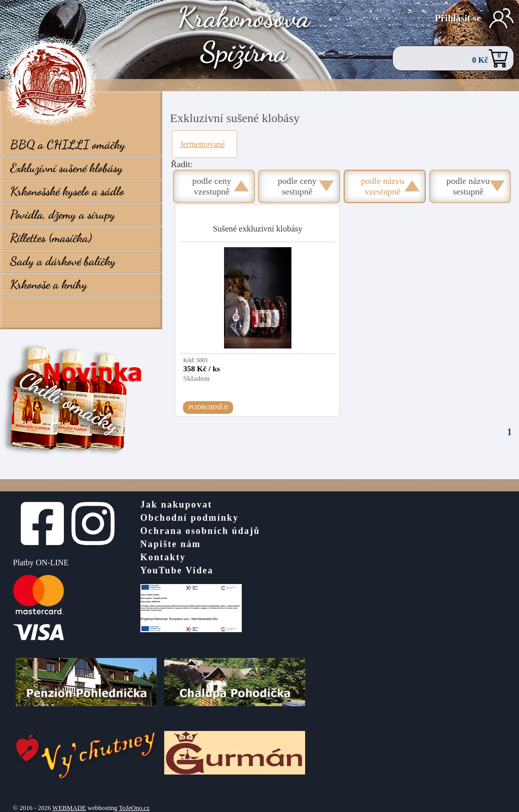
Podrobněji (208, 407)
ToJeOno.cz (135, 808)
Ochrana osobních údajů (200, 531)
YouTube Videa (177, 570)
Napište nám (171, 544)
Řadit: (182, 164)
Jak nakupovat (176, 505)
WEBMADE (69, 808)
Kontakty (163, 557)
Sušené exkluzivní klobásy (257, 229)
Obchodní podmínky (190, 518)
